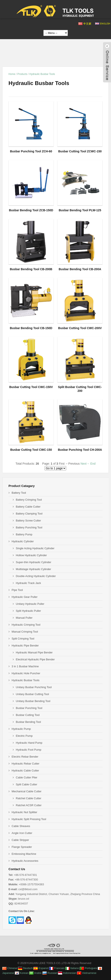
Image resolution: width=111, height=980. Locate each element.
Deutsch (25, 968)
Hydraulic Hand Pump (29, 743)
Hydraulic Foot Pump (29, 750)
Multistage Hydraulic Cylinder (34, 569)
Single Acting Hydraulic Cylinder (35, 548)
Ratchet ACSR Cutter (29, 805)
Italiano (72, 968)
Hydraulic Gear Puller (25, 597)
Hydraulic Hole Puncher (26, 673)
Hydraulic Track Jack (28, 583)
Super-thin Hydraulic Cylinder (34, 562)
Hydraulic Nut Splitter (25, 812)
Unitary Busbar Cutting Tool (32, 694)
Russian (50, 973)
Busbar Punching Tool (29, 708)
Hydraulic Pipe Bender (25, 646)
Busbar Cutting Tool (28, 715)
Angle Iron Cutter (22, 833)
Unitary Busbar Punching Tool (34, 687)
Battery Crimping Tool (29, 500)
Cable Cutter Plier (27, 777)
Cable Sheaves (21, 826)
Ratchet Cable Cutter (29, 798)
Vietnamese (87, 973)
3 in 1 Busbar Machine (25, 666)
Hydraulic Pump (21, 729)
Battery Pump (24, 534)
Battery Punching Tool (29, 527)
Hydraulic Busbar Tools (42, 74)
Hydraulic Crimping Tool (26, 625)
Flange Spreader (22, 847)
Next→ (85, 464)
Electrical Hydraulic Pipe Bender (35, 659)
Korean (22, 973)
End (93, 464)
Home (12, 74)
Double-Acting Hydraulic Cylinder (36, 576)
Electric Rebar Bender (25, 757)
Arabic (36, 973)
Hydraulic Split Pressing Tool (29, 819)
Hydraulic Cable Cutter (25, 771)
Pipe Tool (17, 590)
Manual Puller (24, 618)
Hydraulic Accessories (25, 861)
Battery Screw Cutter (28, 521)
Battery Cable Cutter (28, 507)
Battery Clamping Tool (29, 514)
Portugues (88, 968)
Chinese (10, 968)
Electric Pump (24, 736)
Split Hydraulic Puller (28, 611)
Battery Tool (19, 493)
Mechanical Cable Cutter (27, 791)
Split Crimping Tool (23, 639)
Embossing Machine (24, 854)
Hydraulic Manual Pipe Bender (34, 652)
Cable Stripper (20, 840)
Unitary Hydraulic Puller (30, 604)
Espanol (41, 968)
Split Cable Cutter (27, 784)
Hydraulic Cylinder (23, 541)
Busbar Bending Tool (28, 722)
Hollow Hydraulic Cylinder (31, 555)
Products (22, 74)
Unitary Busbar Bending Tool (33, 701)
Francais (57, 968)
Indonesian (67, 973)
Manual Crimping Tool (25, 632)
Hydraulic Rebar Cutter (26, 764)
